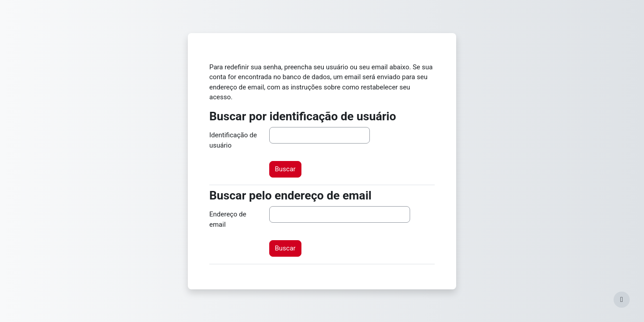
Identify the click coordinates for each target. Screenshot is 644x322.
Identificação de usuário (233, 140)
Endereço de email (228, 219)
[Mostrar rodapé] (622, 300)
